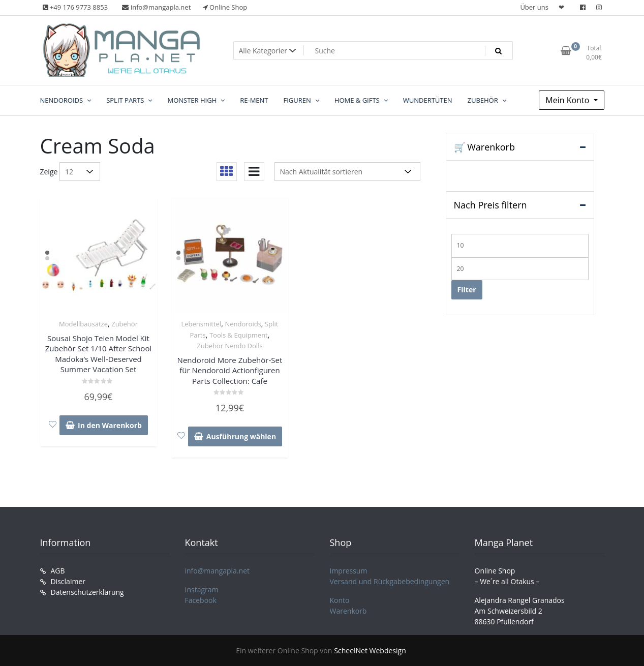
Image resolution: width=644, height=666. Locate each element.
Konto (340, 600)
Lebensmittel (201, 324)
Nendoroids (243, 324)
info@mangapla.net (218, 571)
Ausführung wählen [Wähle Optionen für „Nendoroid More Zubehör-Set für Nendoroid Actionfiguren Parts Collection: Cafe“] (241, 436)
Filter (467, 290)
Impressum (349, 571)
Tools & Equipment (239, 335)
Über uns (534, 7)
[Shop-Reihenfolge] (347, 172)
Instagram (202, 589)
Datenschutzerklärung (87, 592)
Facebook (201, 600)
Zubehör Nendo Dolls (229, 346)
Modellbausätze (83, 324)
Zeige (49, 172)
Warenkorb (348, 611)
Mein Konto (568, 100)
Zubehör (125, 324)
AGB (58, 571)
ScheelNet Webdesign (370, 650)
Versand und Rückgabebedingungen (390, 581)
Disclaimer (68, 581)
